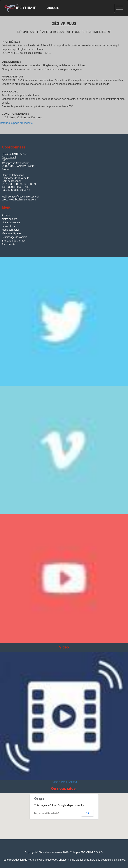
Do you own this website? (47, 813)
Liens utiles (8, 226)
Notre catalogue (11, 222)
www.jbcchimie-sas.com (22, 200)
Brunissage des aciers (15, 237)
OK (88, 813)
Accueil (6, 215)
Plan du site (9, 244)
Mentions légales (12, 233)
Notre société (9, 219)
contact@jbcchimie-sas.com (24, 197)
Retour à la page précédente (16, 123)
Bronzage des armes (14, 241)
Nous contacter (10, 230)
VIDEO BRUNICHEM (64, 782)
